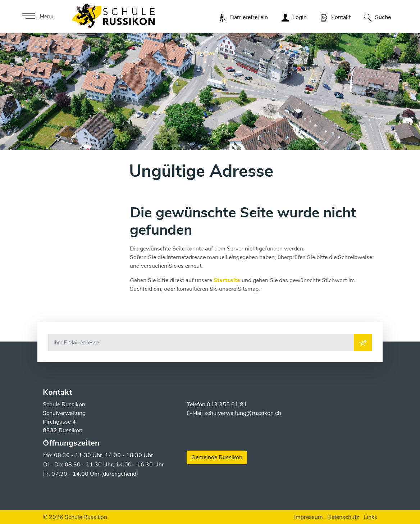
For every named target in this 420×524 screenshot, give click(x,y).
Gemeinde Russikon (217, 457)
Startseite (227, 280)
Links (370, 517)
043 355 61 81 (227, 405)
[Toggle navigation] (37, 17)
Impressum (309, 517)
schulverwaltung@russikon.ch (243, 413)
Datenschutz (343, 517)
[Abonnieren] (363, 343)
